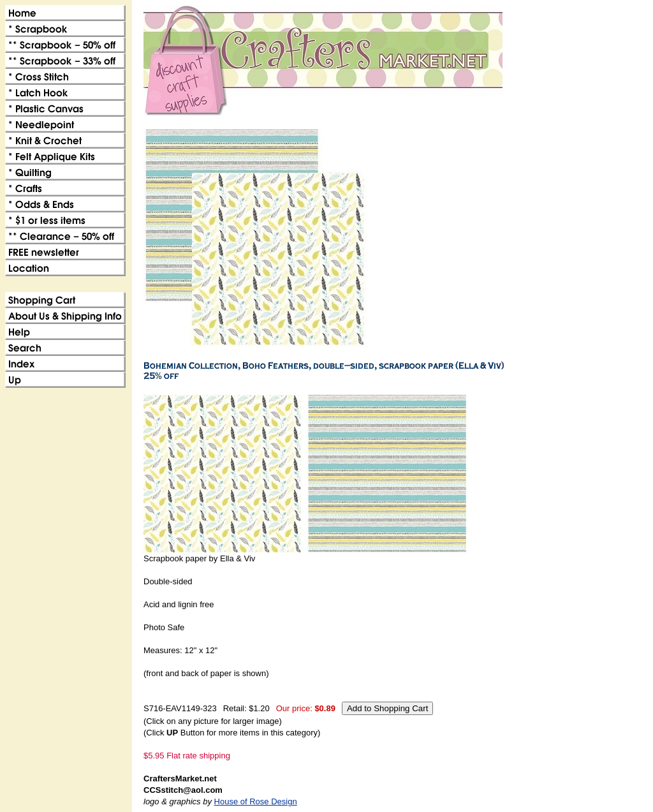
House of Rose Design (256, 801)
